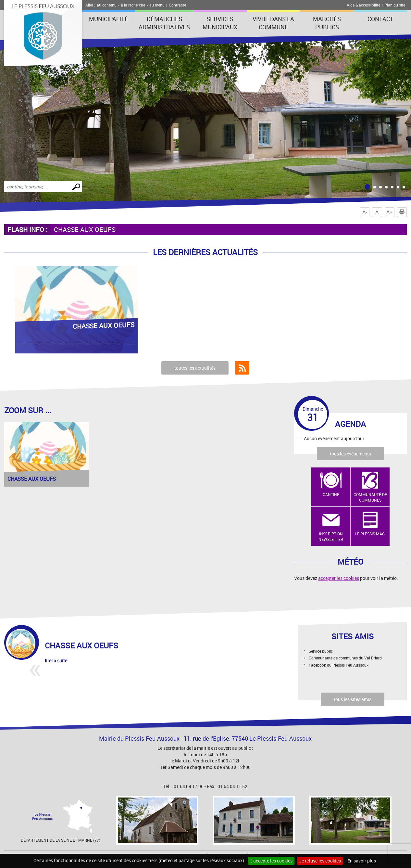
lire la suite (56, 661)
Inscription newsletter (331, 536)
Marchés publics (327, 23)
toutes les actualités (195, 368)
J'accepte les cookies (271, 861)
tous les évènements (350, 454)
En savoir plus (362, 861)
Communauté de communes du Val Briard (345, 658)
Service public (321, 651)
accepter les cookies (339, 578)
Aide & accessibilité (363, 5)
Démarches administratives (164, 23)
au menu (157, 5)
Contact (380, 19)
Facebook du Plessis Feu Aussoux (339, 665)
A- (365, 212)
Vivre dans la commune (273, 23)
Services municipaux (220, 23)
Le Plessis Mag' (370, 534)
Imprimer (403, 212)
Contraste (177, 5)
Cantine (331, 494)
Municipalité (109, 19)
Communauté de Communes (370, 497)
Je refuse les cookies (320, 861)
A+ (389, 212)
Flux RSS (242, 368)
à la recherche (133, 5)
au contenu (107, 5)
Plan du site (395, 5)
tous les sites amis (353, 699)
